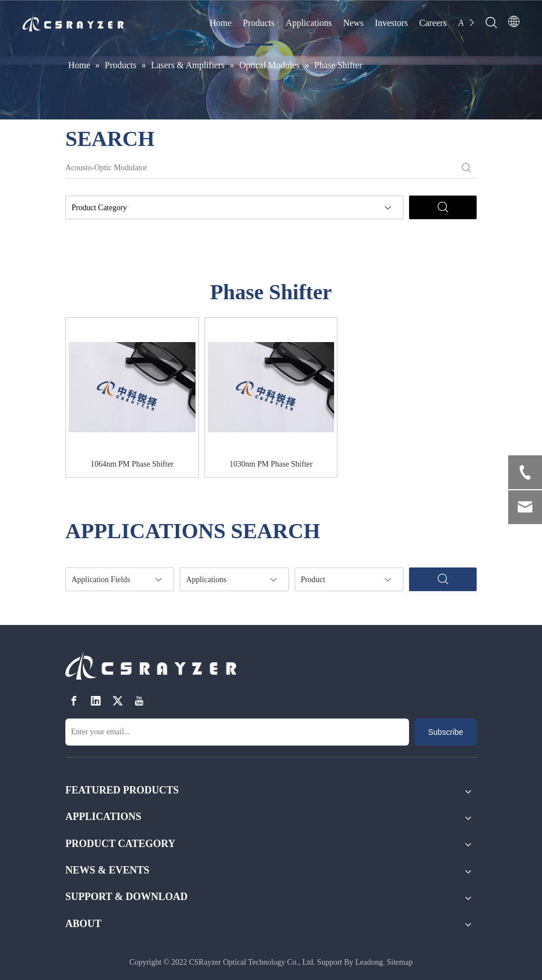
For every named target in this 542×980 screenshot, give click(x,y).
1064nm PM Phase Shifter (132, 464)
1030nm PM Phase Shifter (271, 464)
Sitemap (400, 962)
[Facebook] (74, 701)
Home (221, 23)
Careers (433, 23)
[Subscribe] (446, 732)
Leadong (369, 962)
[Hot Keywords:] (467, 168)
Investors (391, 23)
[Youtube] (139, 701)
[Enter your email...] (237, 732)
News (353, 23)
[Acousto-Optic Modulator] (261, 168)
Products (259, 23)
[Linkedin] (96, 701)
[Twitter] (118, 701)
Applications (309, 23)
